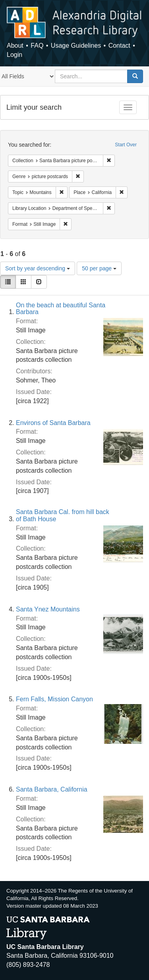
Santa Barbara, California (52, 789)
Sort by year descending (38, 268)
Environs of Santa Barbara (53, 423)
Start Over (126, 145)
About (15, 46)
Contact (119, 46)
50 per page (99, 268)
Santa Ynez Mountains (48, 609)
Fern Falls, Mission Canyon (54, 699)
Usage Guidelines (76, 46)
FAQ (37, 46)
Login (15, 55)
